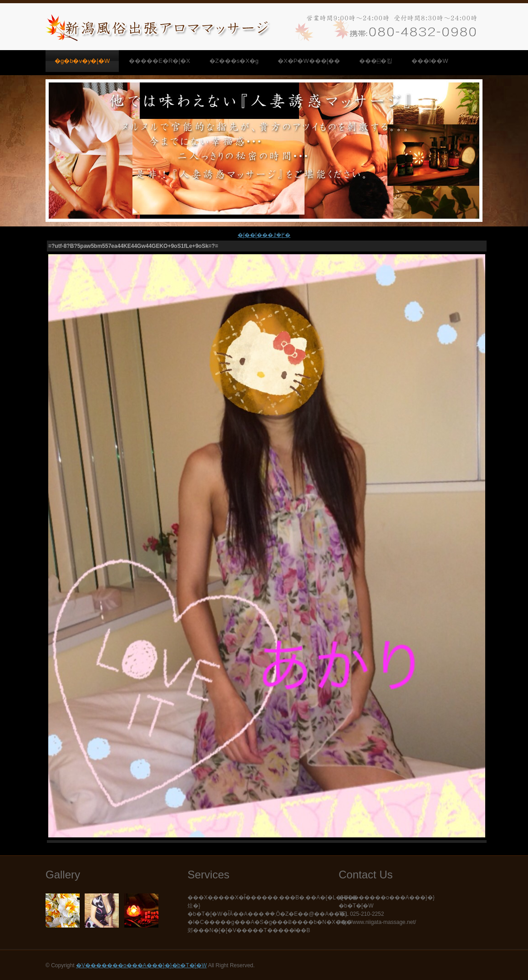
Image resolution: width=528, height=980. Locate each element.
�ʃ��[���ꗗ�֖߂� (264, 235)
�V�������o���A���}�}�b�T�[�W (141, 965)
